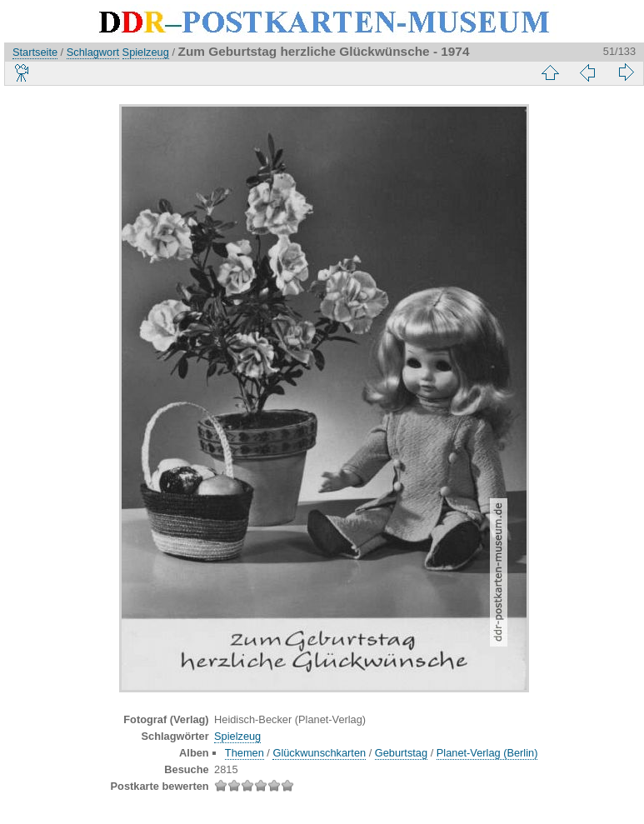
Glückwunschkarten (319, 753)
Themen (245, 753)
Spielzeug (146, 52)
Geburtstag (401, 753)
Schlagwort (93, 52)
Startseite (35, 52)
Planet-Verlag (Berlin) (487, 753)
